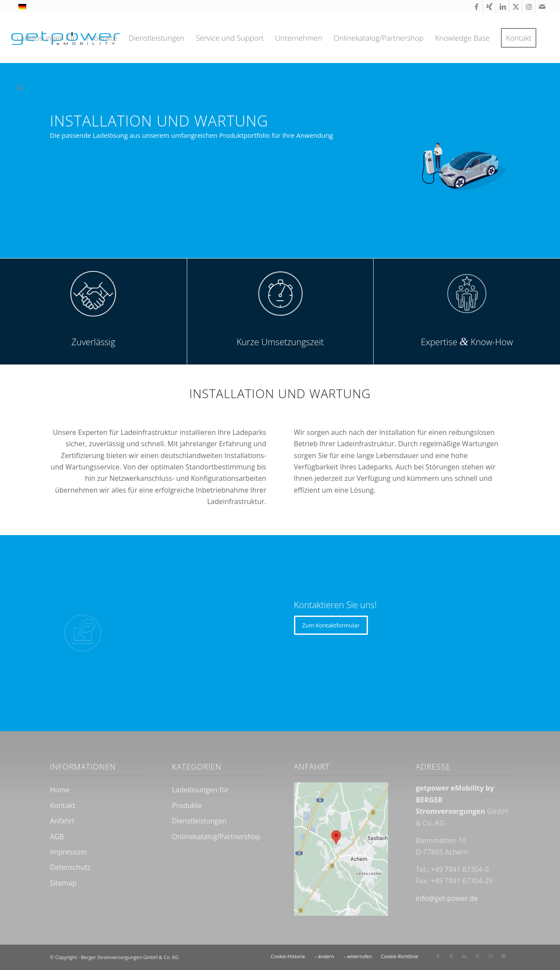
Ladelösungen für (200, 790)
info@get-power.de (447, 898)
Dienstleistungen (199, 821)
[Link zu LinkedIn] (502, 7)
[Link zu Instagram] (529, 7)
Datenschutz (70, 867)
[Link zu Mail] (542, 7)
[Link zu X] (516, 7)
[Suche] (20, 88)
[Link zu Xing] (489, 7)
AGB (57, 837)
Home (60, 790)
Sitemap (63, 883)
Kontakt (63, 805)
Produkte (187, 805)
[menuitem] (46, 38)
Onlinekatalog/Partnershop (216, 837)
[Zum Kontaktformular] (331, 625)
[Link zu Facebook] (476, 7)
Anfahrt (62, 821)
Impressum (68, 852)
